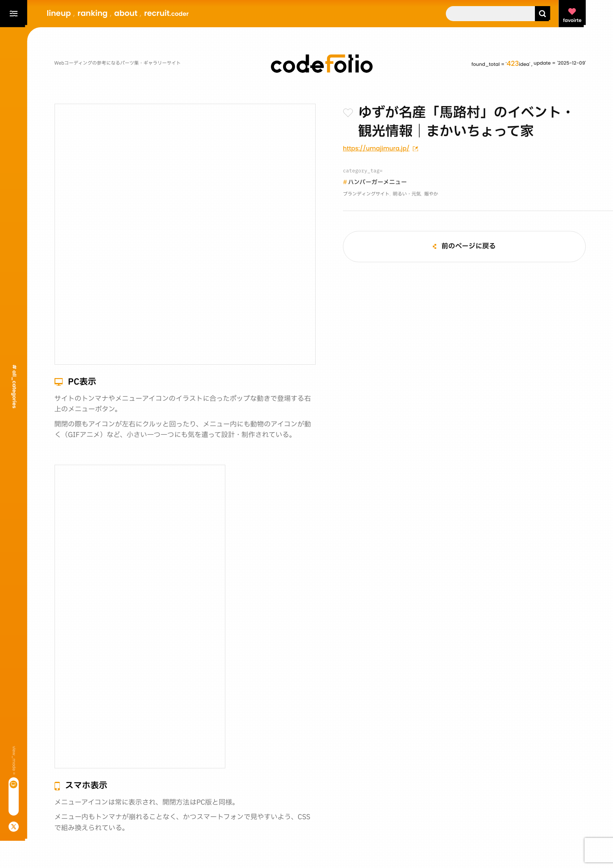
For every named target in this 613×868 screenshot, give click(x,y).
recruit (166, 13)
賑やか (431, 195)
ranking (93, 13)
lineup (59, 13)
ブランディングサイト (366, 195)
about (126, 13)
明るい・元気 (407, 195)
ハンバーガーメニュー (378, 183)
